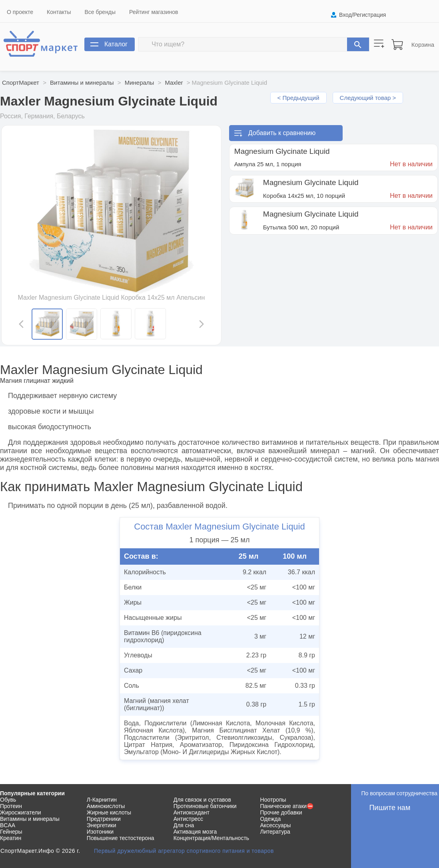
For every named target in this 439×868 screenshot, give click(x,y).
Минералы (140, 83)
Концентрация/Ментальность (211, 838)
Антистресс (188, 819)
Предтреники (104, 819)
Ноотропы (273, 800)
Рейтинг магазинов (154, 12)
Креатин (11, 838)
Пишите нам (390, 808)
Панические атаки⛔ (287, 806)
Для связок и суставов (202, 800)
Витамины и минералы (82, 83)
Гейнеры (11, 832)
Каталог (116, 44)
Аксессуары (276, 825)
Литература (275, 832)
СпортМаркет (21, 83)
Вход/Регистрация (362, 15)
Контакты (59, 12)
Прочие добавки (281, 812)
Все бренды (100, 12)
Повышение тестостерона (121, 838)
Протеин (11, 806)
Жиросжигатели (21, 812)
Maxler (174, 83)
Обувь (8, 800)
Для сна (184, 825)
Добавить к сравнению (282, 133)
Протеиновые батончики (205, 806)
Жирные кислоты (109, 812)
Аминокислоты (106, 806)
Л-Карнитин (102, 800)
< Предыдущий (298, 98)
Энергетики (102, 825)
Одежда (271, 819)
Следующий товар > (368, 98)
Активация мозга (195, 832)
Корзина (423, 45)
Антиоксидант (192, 812)
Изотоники (100, 832)
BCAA (8, 825)
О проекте (20, 12)
